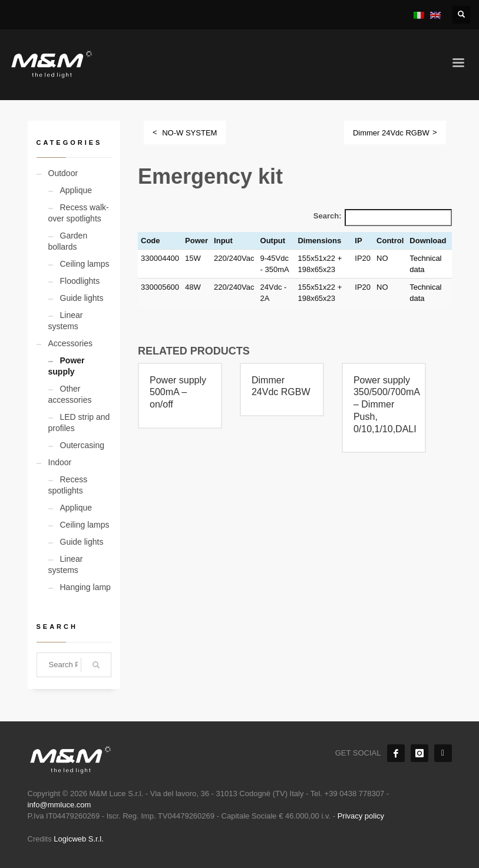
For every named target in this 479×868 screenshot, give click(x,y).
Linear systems (66, 321)
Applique (76, 190)
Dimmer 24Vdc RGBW (391, 133)
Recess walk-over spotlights (79, 213)
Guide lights (82, 298)
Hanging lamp (85, 587)
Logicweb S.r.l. (79, 839)
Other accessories (70, 394)
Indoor (60, 462)
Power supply (67, 366)
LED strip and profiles (79, 423)
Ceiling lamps (85, 264)
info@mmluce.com (60, 805)
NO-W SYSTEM (189, 133)
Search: (328, 216)
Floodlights (80, 281)
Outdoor (63, 173)
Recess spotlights (68, 485)
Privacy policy (361, 816)
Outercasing (82, 445)
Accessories (70, 343)
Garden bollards (68, 241)
